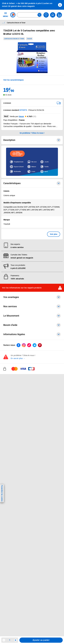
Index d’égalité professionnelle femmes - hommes (24, 563)
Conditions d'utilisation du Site (16, 530)
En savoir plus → (18, 590)
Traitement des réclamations (15, 553)
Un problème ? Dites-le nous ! (16, 507)
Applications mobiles (12, 411)
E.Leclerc (13, 421)
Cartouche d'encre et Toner (14, 39)
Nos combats (9, 451)
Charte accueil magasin (13, 428)
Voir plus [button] (54, 234)
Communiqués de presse (14, 471)
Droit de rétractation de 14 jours (17, 543)
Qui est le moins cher (12, 468)
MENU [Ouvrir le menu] (5, 15)
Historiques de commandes (15, 490)
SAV (5, 497)
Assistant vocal (10, 408)
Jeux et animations (11, 372)
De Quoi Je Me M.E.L (12, 464)
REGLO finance (10, 395)
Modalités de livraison (13, 540)
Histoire (7, 444)
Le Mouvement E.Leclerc (14, 448)
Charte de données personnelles (17, 533)
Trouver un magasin (12, 474)
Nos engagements (11, 454)
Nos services (32, 384)
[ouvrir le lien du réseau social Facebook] (18, 577)
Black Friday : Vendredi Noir (15, 432)
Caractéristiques (32, 183)
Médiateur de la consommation (16, 504)
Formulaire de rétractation (14, 547)
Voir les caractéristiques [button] (14, 80)
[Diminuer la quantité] (4, 640)
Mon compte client (11, 487)
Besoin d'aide (32, 483)
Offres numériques (11, 418)
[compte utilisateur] (53, 15)
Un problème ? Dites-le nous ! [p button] (32, 133)
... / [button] (3, 23)
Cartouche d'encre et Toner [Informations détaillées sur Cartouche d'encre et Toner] (16, 23)
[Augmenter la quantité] (16, 640)
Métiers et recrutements (13, 461)
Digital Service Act (11, 557)
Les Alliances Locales (12, 458)
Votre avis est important (14, 415)
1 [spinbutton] (10, 640)
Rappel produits (10, 560)
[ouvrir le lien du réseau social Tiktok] (29, 577)
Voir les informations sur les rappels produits (22, 349)
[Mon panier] (59, 15)
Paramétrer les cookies (2, 493)
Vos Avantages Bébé (12, 369)
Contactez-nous (10, 500)
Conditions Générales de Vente (16, 523)
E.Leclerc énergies (11, 391)
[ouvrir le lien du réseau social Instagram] (24, 577)
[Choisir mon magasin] (46, 15)
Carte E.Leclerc (10, 365)
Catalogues (8, 362)
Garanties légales (11, 550)
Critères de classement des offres (18, 567)
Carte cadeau (9, 405)
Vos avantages (32, 358)
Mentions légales (10, 527)
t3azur (21, 116)
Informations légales (32, 519)
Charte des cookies (11, 537)
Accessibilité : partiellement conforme (19, 511)
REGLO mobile (9, 398)
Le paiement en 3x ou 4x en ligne (17, 425)
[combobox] (29, 15)
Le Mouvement (32, 440)
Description (32, 140)
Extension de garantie (13, 401)
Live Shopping (9, 375)
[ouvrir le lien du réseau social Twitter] (35, 577)
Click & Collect (9, 388)
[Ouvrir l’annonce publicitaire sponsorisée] (32, 162)
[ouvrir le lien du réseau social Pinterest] (40, 577)
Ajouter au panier (41, 640)
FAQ (5, 494)
